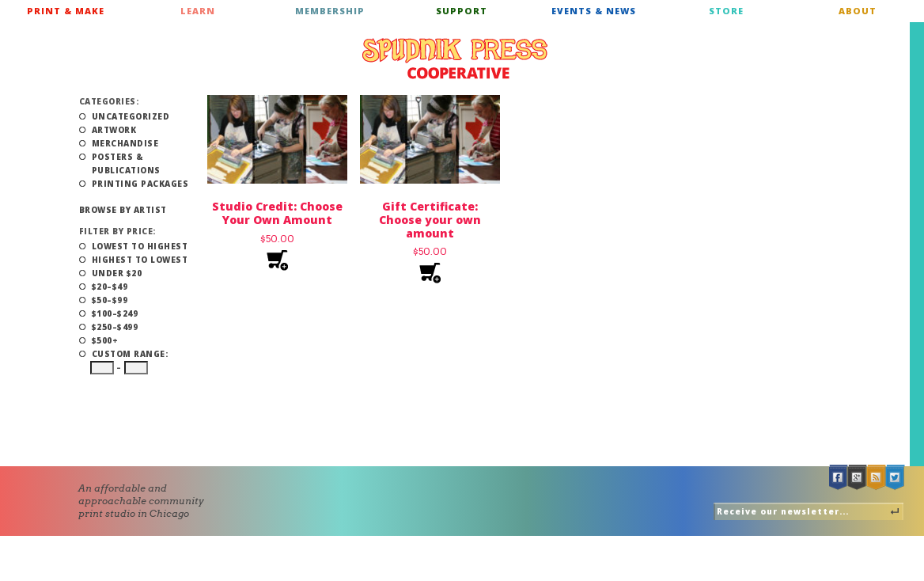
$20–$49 (110, 287)
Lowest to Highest (140, 246)
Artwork (114, 130)
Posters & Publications (126, 163)
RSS (877, 478)
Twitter (896, 478)
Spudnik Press (455, 59)
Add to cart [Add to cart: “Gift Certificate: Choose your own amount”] (430, 273)
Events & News (594, 11)
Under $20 (117, 273)
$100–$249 (115, 313)
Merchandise (125, 143)
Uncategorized (131, 116)
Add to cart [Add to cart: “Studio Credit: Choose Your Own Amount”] (277, 261)
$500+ (105, 340)
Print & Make (66, 11)
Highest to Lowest (140, 260)
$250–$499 (115, 327)
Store (726, 11)
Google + (858, 478)
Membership (330, 11)
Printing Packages (140, 184)
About (858, 11)
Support (462, 11)
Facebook (839, 478)
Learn (198, 11)
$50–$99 (110, 300)
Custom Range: (130, 354)
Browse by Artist (123, 210)
